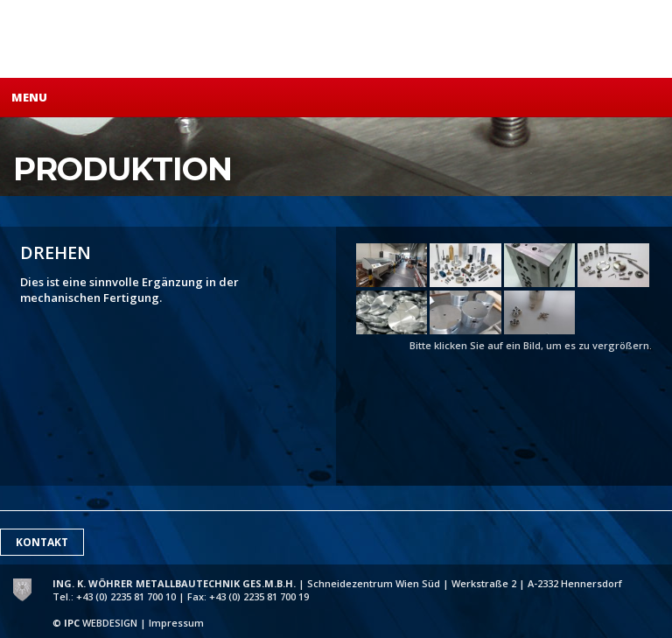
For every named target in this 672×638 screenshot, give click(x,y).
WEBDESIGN (101, 623)
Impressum (176, 623)
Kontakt (42, 542)
